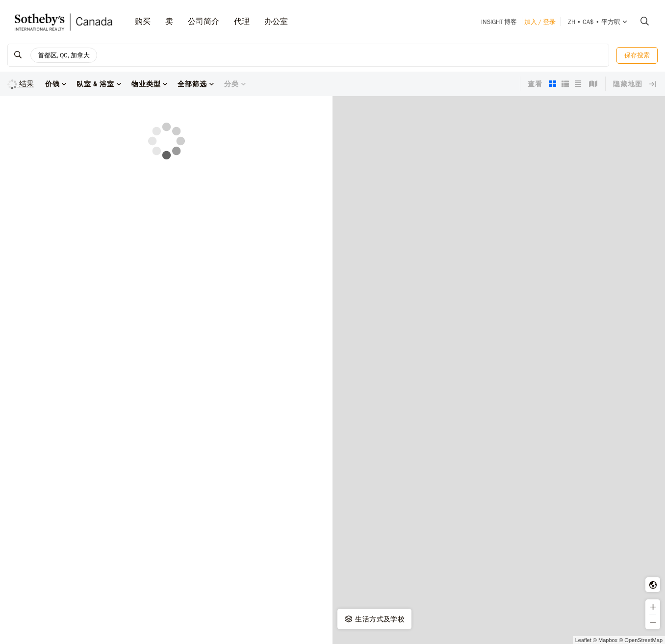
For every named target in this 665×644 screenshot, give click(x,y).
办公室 (276, 21)
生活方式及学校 (374, 619)
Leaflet (583, 640)
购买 (143, 21)
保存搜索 (637, 55)
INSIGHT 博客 (499, 22)
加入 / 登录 (540, 22)
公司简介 (204, 21)
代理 (242, 21)
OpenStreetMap (643, 640)
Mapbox (608, 640)
